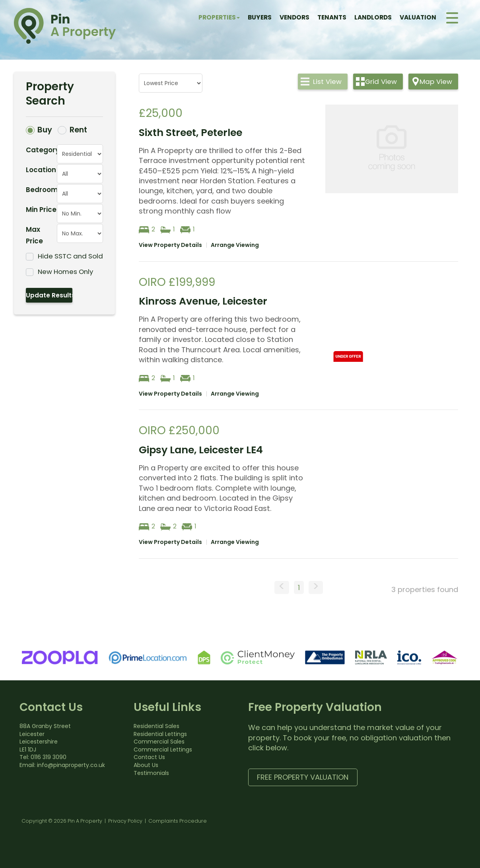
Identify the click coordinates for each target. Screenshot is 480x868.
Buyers (260, 17)
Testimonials (151, 773)
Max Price (34, 235)
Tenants (332, 17)
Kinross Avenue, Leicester (203, 301)
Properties (219, 17)
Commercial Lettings (163, 750)
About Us (146, 765)
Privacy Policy (125, 821)
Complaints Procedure (178, 821)
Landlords (373, 17)
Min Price (41, 210)
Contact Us (149, 757)
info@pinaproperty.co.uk (71, 765)
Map (436, 82)
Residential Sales (156, 726)
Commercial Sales (159, 742)
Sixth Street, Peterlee (190, 133)
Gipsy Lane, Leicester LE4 (201, 450)
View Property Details (170, 245)
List (327, 82)
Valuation (418, 17)
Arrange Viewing (235, 245)
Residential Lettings (160, 734)
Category (41, 150)
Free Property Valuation (303, 777)
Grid (381, 82)
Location (41, 170)
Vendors (294, 17)
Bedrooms (41, 190)
